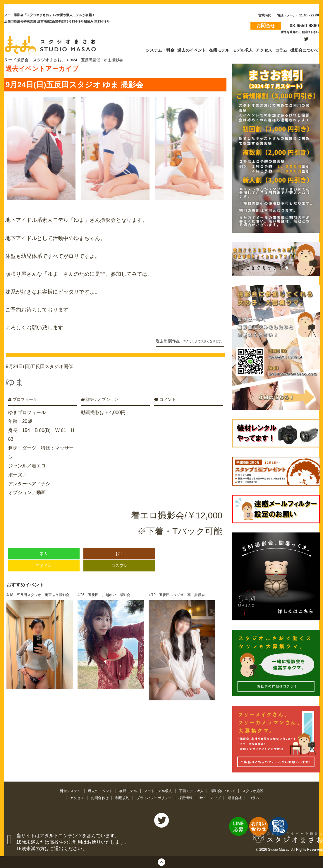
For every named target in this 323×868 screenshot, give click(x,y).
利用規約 (120, 797)
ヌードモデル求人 (158, 790)
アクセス (72, 797)
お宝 (119, 547)
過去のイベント (97, 790)
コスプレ (119, 559)
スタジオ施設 (259, 790)
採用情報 (188, 797)
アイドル (44, 559)
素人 (44, 547)
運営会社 (240, 797)
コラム (259, 797)
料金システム (65, 790)
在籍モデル (127, 790)
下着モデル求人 (194, 790)
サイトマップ (214, 797)
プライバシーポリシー (154, 797)
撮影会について (227, 790)
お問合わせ (96, 797)
